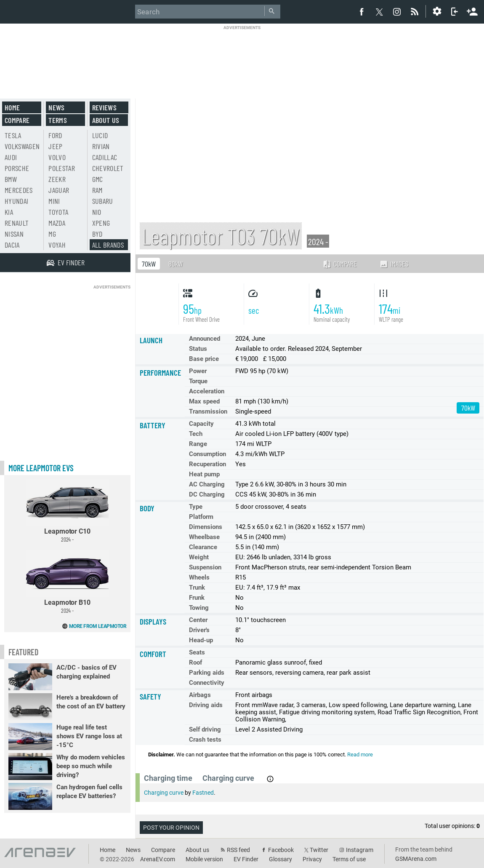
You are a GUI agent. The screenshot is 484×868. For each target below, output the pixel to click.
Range (198, 444)
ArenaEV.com (158, 859)
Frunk (197, 598)
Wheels (199, 577)
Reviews (104, 107)
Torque (198, 381)
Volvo (57, 157)
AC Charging (207, 484)
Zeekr (57, 179)
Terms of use (349, 859)
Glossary (281, 859)
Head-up (201, 640)
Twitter (319, 850)
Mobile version (204, 859)
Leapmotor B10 (67, 582)
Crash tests (205, 740)
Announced (205, 339)
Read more (360, 754)
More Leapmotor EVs (41, 468)
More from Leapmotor (98, 626)
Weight (199, 557)
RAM (97, 190)
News (56, 107)
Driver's (199, 630)
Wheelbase (204, 537)
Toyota (58, 212)
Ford (55, 135)
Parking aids (207, 673)
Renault (17, 223)
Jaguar (59, 190)
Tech (196, 434)
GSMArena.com (416, 859)
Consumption (207, 454)
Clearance (203, 547)
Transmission (208, 411)
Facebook (281, 850)
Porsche (17, 168)
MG (52, 234)
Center (198, 620)
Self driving (205, 729)
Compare (340, 264)
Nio (97, 212)
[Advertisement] (242, 57)
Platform (201, 517)
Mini (54, 201)
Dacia (12, 245)
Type (196, 507)
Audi (11, 157)
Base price (204, 359)
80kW (176, 264)
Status (198, 349)
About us (106, 120)
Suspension (205, 567)
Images (394, 264)
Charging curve (164, 793)
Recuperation (207, 464)
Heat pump (204, 474)
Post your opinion (171, 828)
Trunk (197, 588)
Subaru (103, 201)
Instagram (360, 850)
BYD (97, 234)
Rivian (101, 146)
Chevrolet (108, 168)
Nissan (14, 234)
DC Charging (207, 494)
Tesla (13, 135)
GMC (98, 179)
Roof (195, 662)
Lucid (100, 135)
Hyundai (16, 201)
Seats (197, 652)
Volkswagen (22, 146)
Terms (58, 120)
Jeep (55, 146)
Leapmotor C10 (67, 511)
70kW (149, 264)
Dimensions (206, 527)
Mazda (57, 223)
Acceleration (207, 391)
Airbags (200, 695)
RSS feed (238, 850)
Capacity (201, 424)
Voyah (57, 245)
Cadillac (105, 157)
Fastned (203, 793)
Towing (199, 608)
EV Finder (246, 859)
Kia (9, 212)
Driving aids (206, 705)
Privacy (312, 859)
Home (12, 107)
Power (198, 371)
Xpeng (101, 223)
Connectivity (207, 683)
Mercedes (19, 190)
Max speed (204, 401)
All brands (108, 245)
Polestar (62, 168)
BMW (11, 179)
